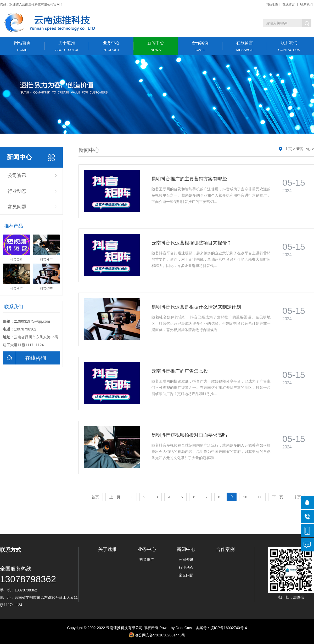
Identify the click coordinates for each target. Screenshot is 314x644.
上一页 (115, 497)
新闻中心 (156, 46)
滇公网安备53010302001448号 (160, 635)
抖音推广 (147, 560)
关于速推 (67, 46)
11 (260, 497)
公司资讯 (17, 175)
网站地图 (272, 4)
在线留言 (289, 4)
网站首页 (22, 46)
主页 (288, 149)
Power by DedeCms (176, 628)
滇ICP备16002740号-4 (229, 628)
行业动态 (17, 191)
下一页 (278, 497)
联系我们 (306, 4)
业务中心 (111, 46)
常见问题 (17, 207)
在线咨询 (24, 358)
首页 (95, 497)
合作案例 (200, 46)
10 (245, 497)
